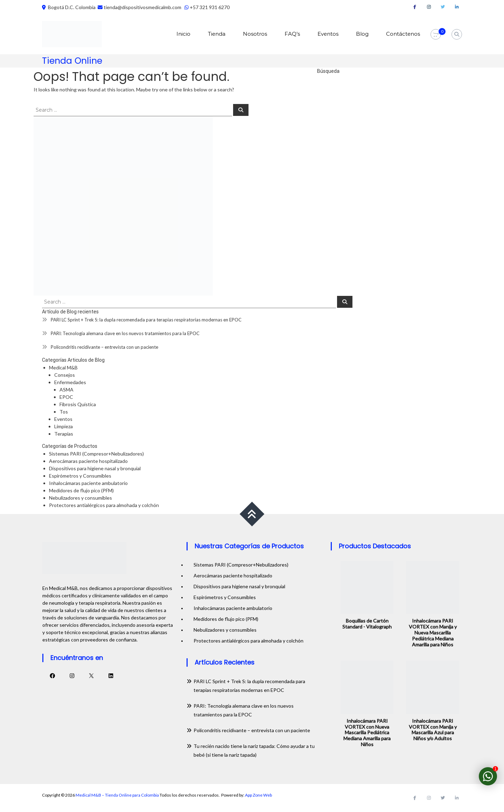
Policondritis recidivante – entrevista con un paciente (104, 347)
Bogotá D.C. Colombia (71, 7)
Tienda (217, 34)
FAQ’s (292, 34)
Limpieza (64, 426)
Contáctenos (403, 34)
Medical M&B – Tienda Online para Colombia (117, 795)
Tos (64, 412)
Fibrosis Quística (78, 404)
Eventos (328, 34)
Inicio (183, 34)
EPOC (66, 397)
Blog (362, 34)
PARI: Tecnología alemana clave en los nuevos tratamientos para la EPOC (125, 333)
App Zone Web (258, 795)
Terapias (64, 434)
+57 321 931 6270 (210, 7)
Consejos (65, 375)
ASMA (66, 390)
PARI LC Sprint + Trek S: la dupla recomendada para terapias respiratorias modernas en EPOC (146, 320)
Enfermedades (70, 382)
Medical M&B (63, 367)
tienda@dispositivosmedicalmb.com (142, 7)
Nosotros (255, 34)
